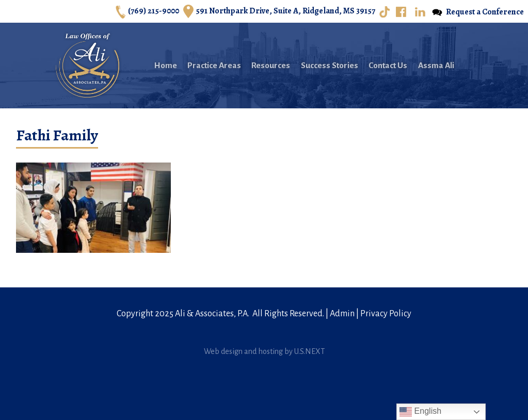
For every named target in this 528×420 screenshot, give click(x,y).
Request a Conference (478, 12)
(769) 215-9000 (147, 12)
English (420, 412)
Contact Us (388, 65)
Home (166, 65)
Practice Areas (214, 65)
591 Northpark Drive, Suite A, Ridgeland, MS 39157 (279, 12)
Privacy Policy (386, 314)
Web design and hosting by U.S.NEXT (264, 351)
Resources (271, 65)
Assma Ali (436, 65)
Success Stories (330, 65)
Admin (342, 314)
